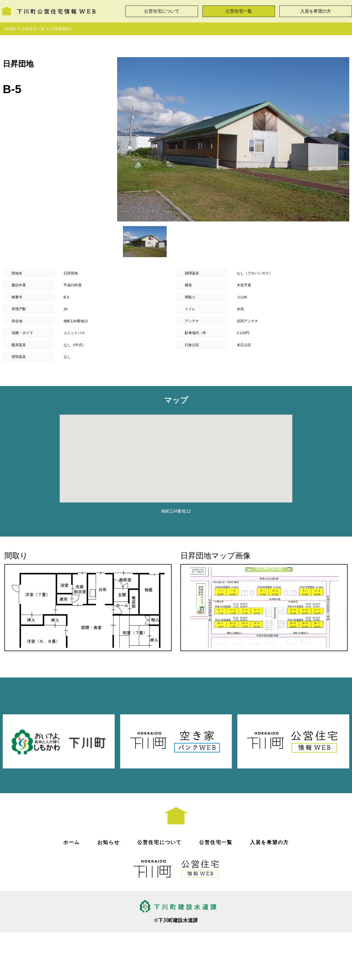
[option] (233, 139)
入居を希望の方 (316, 11)
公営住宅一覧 (239, 11)
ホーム (71, 890)
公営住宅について (162, 11)
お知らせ (108, 890)
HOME (10, 29)
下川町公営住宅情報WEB (48, 10)
